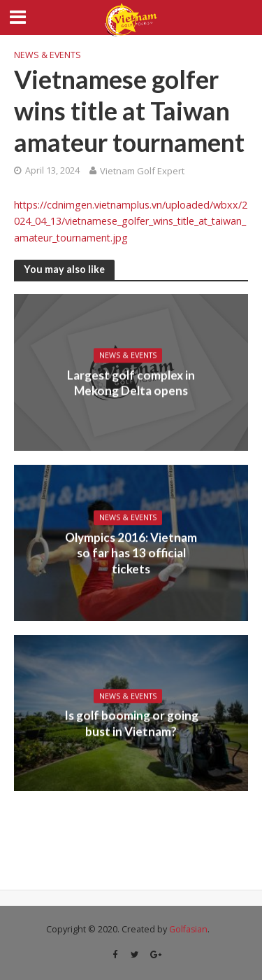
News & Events (48, 55)
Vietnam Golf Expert (142, 171)
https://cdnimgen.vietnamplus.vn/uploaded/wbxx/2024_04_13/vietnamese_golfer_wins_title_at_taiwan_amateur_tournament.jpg (131, 221)
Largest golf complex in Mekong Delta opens (131, 383)
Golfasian (188, 929)
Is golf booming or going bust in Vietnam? (131, 723)
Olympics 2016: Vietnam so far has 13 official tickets (131, 553)
